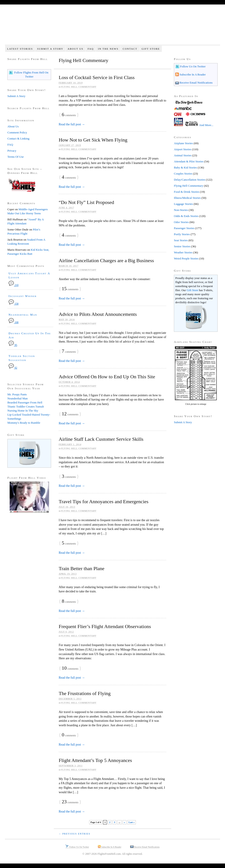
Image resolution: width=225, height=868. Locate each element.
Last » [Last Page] (132, 822)
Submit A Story (50, 49)
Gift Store (151, 49)
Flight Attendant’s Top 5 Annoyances (95, 760)
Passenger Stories (184, 228)
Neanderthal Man (23, 315)
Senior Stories (182, 246)
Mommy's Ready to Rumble (24, 423)
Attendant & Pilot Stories (189, 161)
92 (13, 368)
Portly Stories (182, 234)
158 (13, 304)
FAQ (91, 49)
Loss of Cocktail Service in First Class (97, 77)
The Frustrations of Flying (85, 693)
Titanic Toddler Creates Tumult (26, 406)
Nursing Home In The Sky (23, 411)
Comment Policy (17, 132)
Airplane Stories (183, 143)
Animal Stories (183, 155)
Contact (130, 49)
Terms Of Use (16, 157)
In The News (108, 49)
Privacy (12, 151)
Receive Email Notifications (196, 83)
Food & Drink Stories (187, 192)
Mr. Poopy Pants (17, 394)
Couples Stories (183, 174)
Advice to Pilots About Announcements (98, 314)
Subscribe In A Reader (192, 74)
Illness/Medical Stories (187, 198)
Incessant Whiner (23, 296)
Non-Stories (181, 210)
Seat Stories (181, 240)
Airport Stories (183, 149)
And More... (206, 125)
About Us (75, 49)
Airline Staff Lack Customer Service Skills (101, 439)
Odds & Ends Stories (186, 216)
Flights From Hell (112, 27)
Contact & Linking (18, 138)
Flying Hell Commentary (79, 87)
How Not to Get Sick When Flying (93, 140)
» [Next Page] (124, 822)
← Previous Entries (75, 834)
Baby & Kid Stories (185, 167)
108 (13, 322)
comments (69, 115)
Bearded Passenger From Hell (25, 402)
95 (13, 345)
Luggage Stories (183, 204)
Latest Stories (20, 49)
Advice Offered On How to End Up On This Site (107, 377)
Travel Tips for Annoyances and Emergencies (104, 502)
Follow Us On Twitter (192, 66)
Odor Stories (181, 222)
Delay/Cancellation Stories (190, 180)
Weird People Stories (186, 258)
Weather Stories (183, 252)
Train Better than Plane (82, 568)
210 (13, 285)
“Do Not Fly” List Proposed (86, 202)
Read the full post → (72, 124)
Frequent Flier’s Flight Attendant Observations (105, 626)
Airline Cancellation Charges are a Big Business (106, 260)
